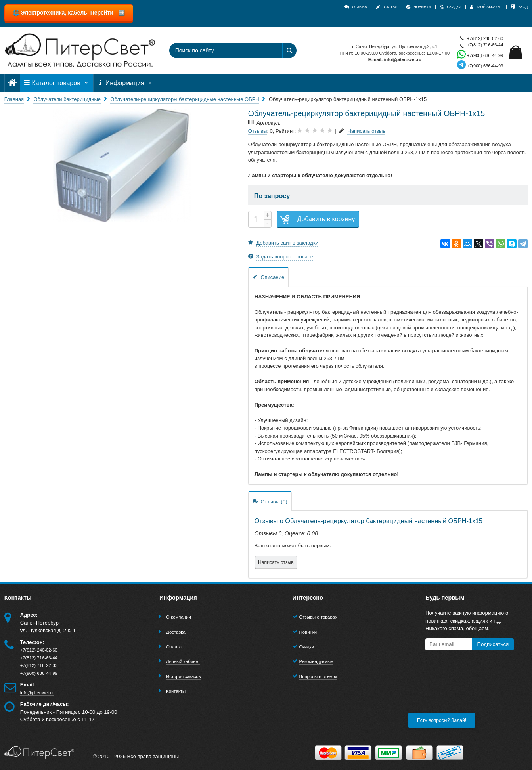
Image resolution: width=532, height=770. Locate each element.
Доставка (176, 632)
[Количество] (256, 219)
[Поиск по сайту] (222, 51)
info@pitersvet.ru (37, 693)
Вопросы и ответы (318, 676)
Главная (14, 99)
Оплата (174, 647)
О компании (179, 617)
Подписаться (493, 644)
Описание (268, 277)
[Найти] (289, 51)
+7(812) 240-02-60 (480, 39)
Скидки (307, 647)
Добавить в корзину (316, 219)
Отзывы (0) (270, 501)
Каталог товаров (57, 83)
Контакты (176, 691)
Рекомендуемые (316, 661)
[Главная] (12, 83)
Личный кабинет (183, 661)
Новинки (308, 632)
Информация (125, 83)
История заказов (184, 676)
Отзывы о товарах (318, 617)
